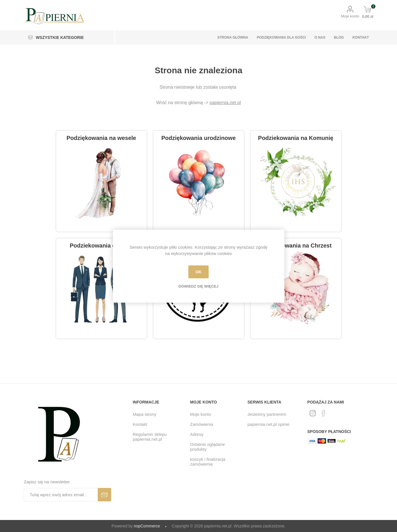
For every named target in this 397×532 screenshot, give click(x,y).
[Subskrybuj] (61, 495)
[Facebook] (324, 413)
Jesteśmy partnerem (267, 414)
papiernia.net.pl (225, 103)
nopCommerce (147, 526)
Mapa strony (144, 414)
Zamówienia (202, 424)
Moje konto (350, 16)
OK (198, 272)
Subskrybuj (104, 495)
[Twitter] (313, 413)
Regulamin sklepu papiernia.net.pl (150, 437)
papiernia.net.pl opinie (269, 424)
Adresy (197, 434)
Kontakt (140, 424)
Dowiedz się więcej (198, 286)
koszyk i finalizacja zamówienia (208, 462)
